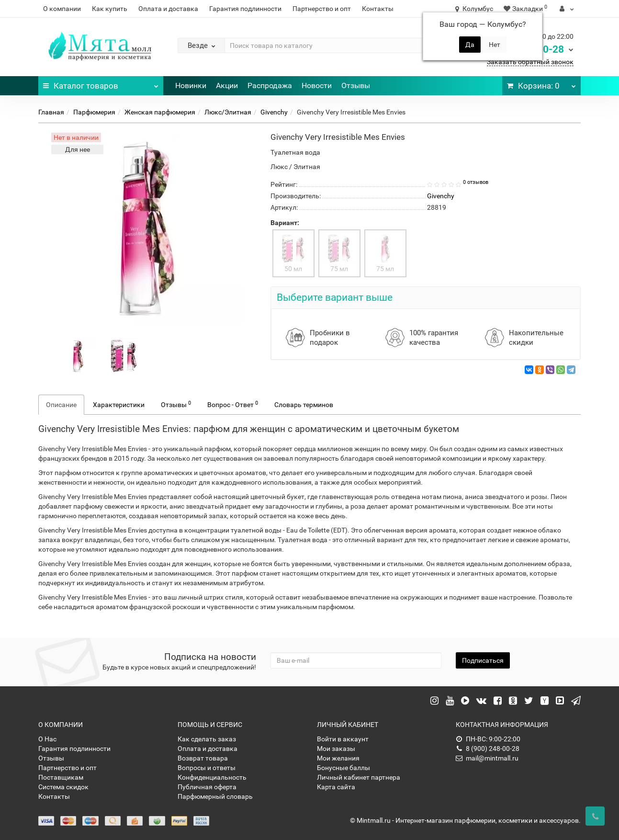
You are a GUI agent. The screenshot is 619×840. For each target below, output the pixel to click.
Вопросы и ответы (207, 768)
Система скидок (63, 787)
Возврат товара (203, 758)
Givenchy (274, 112)
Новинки (191, 85)
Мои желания (338, 758)
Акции (227, 85)
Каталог (101, 83)
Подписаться (483, 660)
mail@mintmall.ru (487, 758)
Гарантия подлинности (245, 9)
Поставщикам (61, 777)
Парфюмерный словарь (215, 796)
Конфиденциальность (212, 777)
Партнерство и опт (322, 9)
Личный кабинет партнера (359, 777)
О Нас (47, 739)
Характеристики (119, 405)
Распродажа (270, 85)
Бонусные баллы (343, 768)
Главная (51, 112)
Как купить (110, 9)
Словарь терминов (304, 405)
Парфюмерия (94, 112)
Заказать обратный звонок (530, 62)
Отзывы (356, 85)
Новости (317, 85)
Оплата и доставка (168, 9)
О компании (62, 9)
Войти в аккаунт (343, 739)
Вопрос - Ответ (233, 404)
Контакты (378, 9)
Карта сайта (336, 787)
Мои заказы (336, 749)
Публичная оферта (207, 787)
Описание (61, 405)
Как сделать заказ (207, 739)
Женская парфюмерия (160, 112)
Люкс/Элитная (228, 112)
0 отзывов (476, 182)
